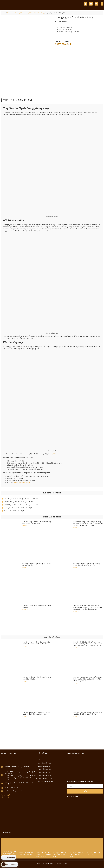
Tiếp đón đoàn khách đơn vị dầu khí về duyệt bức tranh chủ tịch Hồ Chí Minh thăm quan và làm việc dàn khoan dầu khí (88, 607)
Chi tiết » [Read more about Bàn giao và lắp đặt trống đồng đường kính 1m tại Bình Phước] (25, 681)
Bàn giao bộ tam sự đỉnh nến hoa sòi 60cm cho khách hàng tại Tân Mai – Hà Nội (37, 643)
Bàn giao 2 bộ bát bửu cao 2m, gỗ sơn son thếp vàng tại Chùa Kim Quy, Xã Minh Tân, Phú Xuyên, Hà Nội (87, 679)
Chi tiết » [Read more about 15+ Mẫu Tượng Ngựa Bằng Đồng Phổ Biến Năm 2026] (25, 609)
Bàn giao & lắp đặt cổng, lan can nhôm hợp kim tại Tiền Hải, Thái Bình (37, 523)
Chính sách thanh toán (45, 775)
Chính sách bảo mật (44, 772)
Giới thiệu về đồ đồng (44, 763)
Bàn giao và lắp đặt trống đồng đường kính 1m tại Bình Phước (37, 678)
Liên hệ (40, 760)
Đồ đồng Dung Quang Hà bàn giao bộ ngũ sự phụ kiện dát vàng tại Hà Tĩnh (87, 564)
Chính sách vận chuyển (45, 778)
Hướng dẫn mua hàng (45, 769)
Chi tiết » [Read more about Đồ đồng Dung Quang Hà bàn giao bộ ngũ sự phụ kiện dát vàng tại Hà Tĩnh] (76, 568)
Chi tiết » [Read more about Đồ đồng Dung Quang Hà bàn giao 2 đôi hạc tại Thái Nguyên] (25, 568)
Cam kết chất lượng (44, 766)
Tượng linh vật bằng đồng (15, 13)
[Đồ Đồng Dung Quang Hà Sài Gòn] (85, 815)
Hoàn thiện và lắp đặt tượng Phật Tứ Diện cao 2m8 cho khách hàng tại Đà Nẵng (36, 713)
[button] (96, 4)
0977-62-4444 (63, 44)
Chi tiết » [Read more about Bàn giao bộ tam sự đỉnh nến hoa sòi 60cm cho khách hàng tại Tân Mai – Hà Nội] (25, 646)
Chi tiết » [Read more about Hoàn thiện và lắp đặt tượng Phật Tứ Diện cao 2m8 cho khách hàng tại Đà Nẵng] (25, 716)
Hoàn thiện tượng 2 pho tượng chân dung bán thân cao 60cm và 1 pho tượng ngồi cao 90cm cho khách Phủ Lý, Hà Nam (88, 523)
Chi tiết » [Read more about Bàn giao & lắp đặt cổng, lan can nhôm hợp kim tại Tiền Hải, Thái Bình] (25, 526)
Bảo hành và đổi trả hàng (46, 781)
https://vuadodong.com (22, 482)
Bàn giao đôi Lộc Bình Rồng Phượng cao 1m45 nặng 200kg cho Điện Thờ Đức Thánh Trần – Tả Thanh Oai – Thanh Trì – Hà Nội (88, 644)
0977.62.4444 (12, 864)
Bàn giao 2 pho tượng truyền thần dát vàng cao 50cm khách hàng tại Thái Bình (88, 713)
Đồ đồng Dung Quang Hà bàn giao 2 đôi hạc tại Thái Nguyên (37, 564)
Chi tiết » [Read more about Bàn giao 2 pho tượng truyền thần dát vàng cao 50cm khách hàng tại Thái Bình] (76, 716)
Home (4, 13)
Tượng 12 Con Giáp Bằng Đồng (34, 13)
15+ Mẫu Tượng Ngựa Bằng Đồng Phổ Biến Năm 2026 (37, 606)
